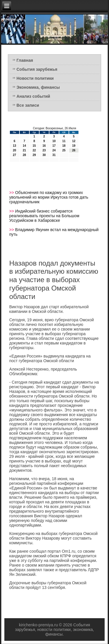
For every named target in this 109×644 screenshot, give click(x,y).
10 (54, 141)
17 (54, 146)
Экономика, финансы (38, 87)
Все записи (28, 105)
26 (74, 150)
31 (54, 155)
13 (14, 146)
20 (14, 150)
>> (12, 193)
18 (64, 146)
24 (54, 150)
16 (44, 146)
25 (64, 150)
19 (74, 146)
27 (14, 155)
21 (24, 150)
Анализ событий (33, 96)
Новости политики (35, 78)
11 (64, 141)
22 (34, 150)
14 (24, 146)
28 (24, 155)
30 (44, 155)
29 (34, 155)
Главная (25, 60)
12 (74, 141)
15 (34, 146)
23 (44, 150)
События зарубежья (37, 69)
